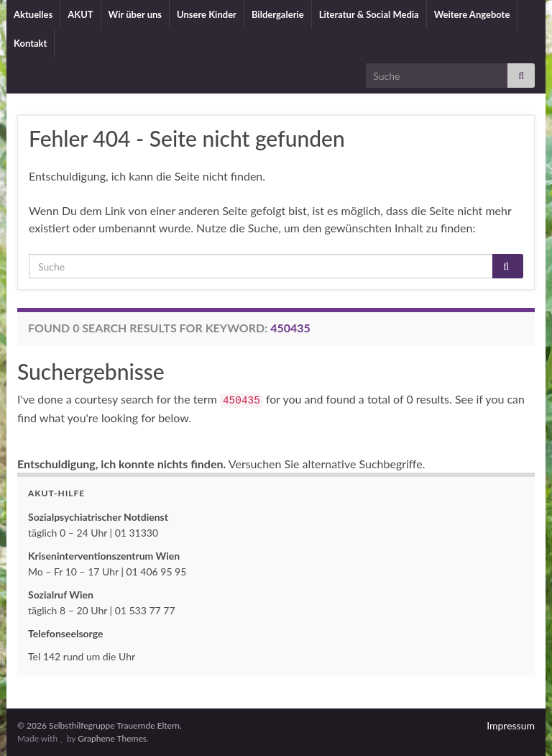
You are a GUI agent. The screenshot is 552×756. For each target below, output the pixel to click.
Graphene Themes (112, 738)
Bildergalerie (278, 14)
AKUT (80, 14)
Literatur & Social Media (369, 14)
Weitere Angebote (472, 14)
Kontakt (30, 43)
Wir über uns (135, 14)
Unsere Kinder (207, 14)
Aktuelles (33, 14)
